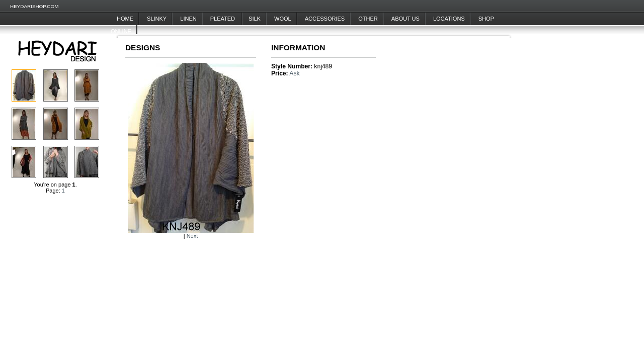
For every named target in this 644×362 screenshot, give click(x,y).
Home (125, 19)
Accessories (325, 19)
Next (192, 236)
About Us (406, 19)
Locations (449, 19)
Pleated (223, 19)
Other (368, 19)
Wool (283, 19)
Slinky (157, 19)
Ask (294, 73)
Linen (188, 19)
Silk (255, 19)
